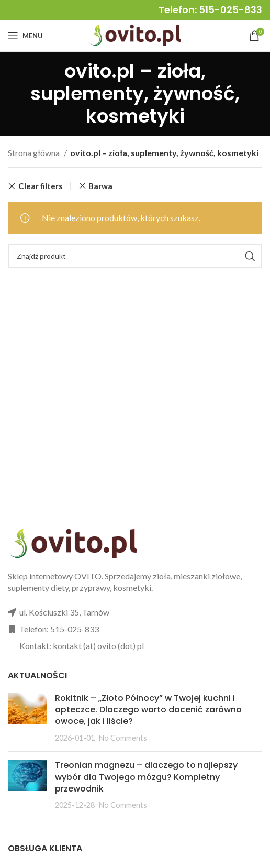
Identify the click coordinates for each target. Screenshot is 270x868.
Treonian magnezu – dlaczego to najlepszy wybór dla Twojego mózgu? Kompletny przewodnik (146, 777)
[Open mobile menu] (25, 36)
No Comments (123, 738)
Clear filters (40, 186)
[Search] (135, 256)
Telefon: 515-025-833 (210, 10)
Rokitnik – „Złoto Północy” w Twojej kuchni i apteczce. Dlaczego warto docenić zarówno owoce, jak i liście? (148, 710)
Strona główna (35, 153)
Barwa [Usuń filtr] (100, 186)
